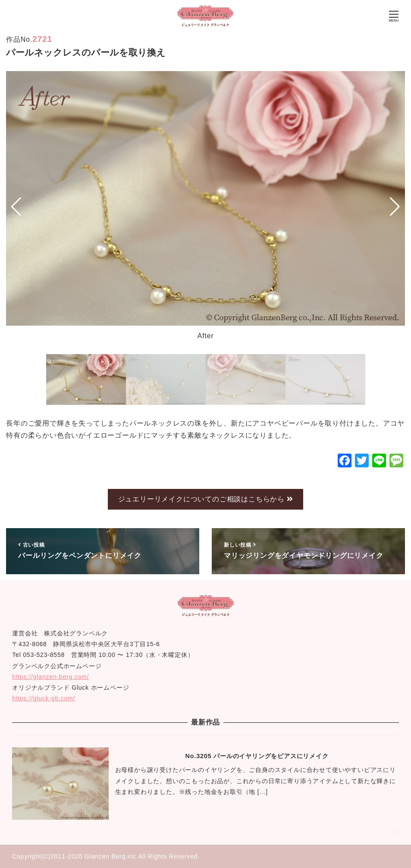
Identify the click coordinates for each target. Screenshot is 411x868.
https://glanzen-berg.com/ (50, 677)
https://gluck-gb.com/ (44, 698)
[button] (16, 207)
